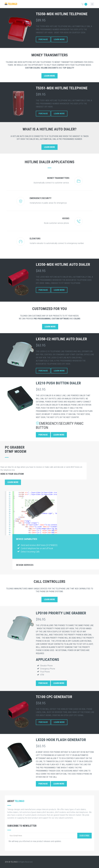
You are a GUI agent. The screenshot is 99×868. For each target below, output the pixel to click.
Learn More (59, 39)
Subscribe (84, 836)
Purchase (43, 39)
